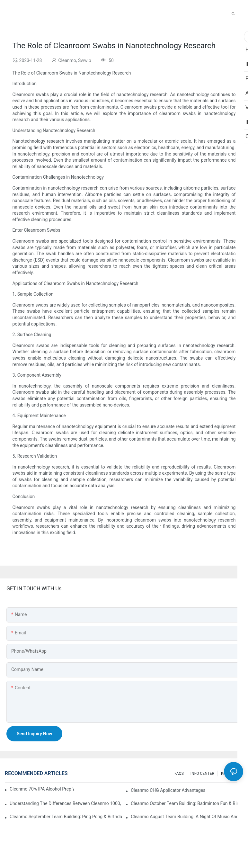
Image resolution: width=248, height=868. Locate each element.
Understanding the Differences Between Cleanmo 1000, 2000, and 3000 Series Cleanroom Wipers (66, 803)
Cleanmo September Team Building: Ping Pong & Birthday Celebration (66, 817)
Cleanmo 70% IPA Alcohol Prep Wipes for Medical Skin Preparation (42, 789)
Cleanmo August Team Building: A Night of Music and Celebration (187, 817)
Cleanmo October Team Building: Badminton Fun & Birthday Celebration (187, 803)
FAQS (179, 774)
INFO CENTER (202, 774)
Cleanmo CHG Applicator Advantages (168, 790)
